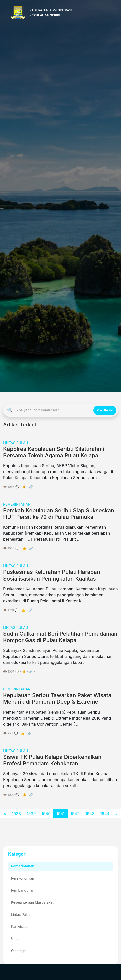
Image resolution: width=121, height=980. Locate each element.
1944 (105, 814)
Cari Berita (105, 410)
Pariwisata (19, 927)
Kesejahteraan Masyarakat (32, 902)
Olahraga (18, 951)
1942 (75, 814)
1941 (60, 814)
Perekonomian (23, 878)
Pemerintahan (23, 866)
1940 (46, 814)
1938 (16, 814)
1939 (31, 814)
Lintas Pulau (21, 915)
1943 (90, 814)
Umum (16, 939)
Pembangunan (23, 890)
